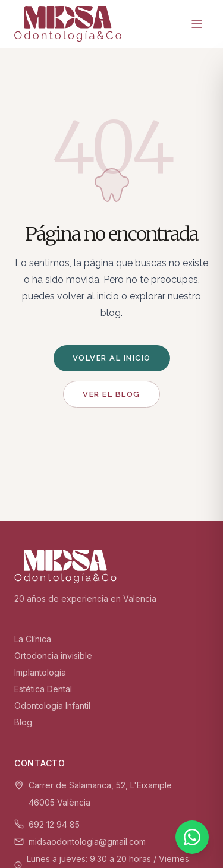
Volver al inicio (112, 358)
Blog (23, 722)
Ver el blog (111, 394)
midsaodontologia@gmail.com (87, 842)
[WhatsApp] (192, 837)
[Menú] (197, 24)
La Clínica (33, 639)
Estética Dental (43, 689)
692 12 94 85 (54, 824)
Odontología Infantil (52, 706)
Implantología (40, 672)
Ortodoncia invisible (53, 656)
